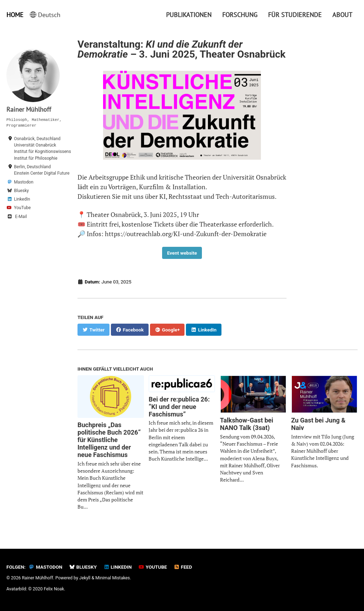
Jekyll (85, 578)
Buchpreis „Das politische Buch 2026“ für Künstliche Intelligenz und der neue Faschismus (109, 440)
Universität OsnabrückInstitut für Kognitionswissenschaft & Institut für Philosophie (49, 152)
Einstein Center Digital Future (42, 173)
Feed (183, 567)
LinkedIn (22, 199)
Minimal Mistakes (113, 578)
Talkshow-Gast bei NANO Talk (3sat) (247, 424)
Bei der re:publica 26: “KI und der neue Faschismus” (179, 407)
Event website (182, 253)
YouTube (22, 208)
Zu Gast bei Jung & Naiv (318, 424)
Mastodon (24, 182)
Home (15, 15)
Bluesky (21, 191)
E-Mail (21, 217)
